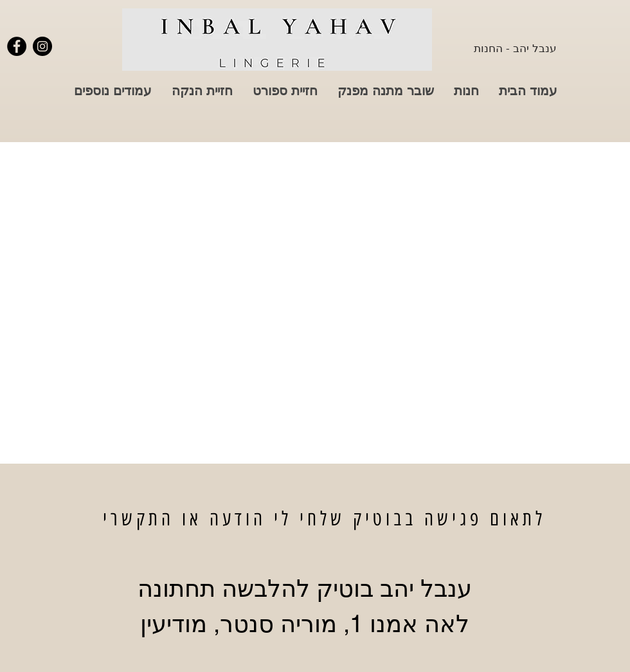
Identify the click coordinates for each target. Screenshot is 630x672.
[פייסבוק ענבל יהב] (17, 46)
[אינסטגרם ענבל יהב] (42, 46)
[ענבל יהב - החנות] (515, 48)
